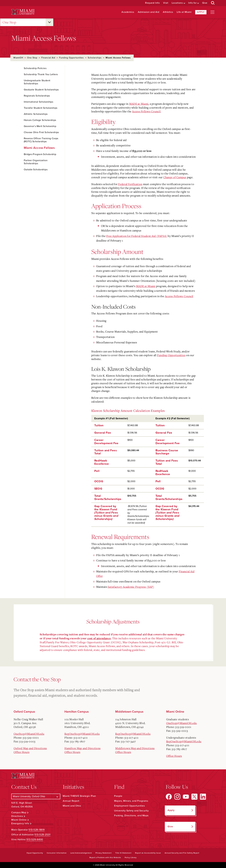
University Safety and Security (131, 811)
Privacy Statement (104, 853)
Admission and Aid (149, 12)
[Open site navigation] (212, 12)
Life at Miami (184, 12)
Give (205, 3)
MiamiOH (18, 58)
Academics (128, 12)
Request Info (152, 3)
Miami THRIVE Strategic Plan (79, 796)
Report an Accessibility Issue (148, 853)
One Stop (9, 22)
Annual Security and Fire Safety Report (182, 853)
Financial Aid (48, 58)
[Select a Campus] (36, 796)
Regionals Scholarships (37, 96)
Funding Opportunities (71, 58)
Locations (177, 3)
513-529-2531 (42, 835)
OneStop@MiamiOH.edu (29, 734)
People (118, 796)
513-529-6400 (35, 839)
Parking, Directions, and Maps (131, 816)
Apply (201, 12)
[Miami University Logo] (23, 12)
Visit (166, 3)
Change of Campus (175, 177)
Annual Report (71, 801)
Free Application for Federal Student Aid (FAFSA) (137, 236)
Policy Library (131, 857)
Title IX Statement (123, 853)
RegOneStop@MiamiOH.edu (82, 734)
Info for (192, 3)
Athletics (168, 12)
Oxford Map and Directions (30, 748)
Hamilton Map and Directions (82, 748)
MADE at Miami (139, 104)
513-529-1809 (37, 830)
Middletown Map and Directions (135, 748)
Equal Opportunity (35, 853)
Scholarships (95, 58)
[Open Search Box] (213, 3)
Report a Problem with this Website (105, 857)
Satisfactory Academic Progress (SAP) (131, 587)
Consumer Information (57, 853)
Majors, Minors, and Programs (131, 801)
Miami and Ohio (72, 806)
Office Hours (22, 752)
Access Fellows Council (146, 111)
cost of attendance (99, 638)
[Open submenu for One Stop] (49, 22)
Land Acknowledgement (81, 853)
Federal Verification (130, 184)
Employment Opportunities (129, 806)
